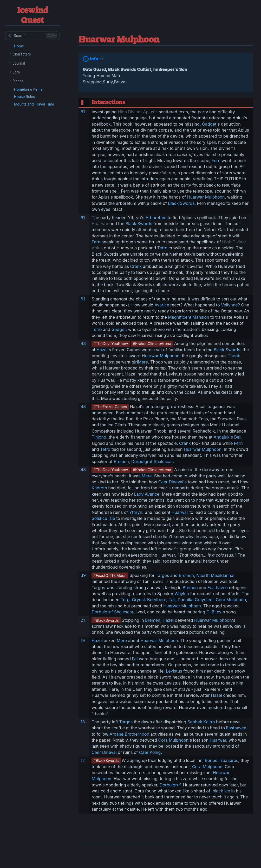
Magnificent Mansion (188, 317)
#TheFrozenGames (110, 407)
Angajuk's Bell (228, 437)
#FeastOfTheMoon (110, 575)
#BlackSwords (106, 620)
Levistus (174, 671)
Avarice (162, 305)
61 (83, 112)
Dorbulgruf (170, 785)
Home (19, 46)
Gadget (209, 124)
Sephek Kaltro (201, 722)
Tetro (162, 248)
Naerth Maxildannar (216, 575)
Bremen (121, 461)
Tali (172, 600)
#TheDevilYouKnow (111, 344)
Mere (143, 362)
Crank (136, 266)
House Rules (24, 97)
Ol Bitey (214, 612)
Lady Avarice (147, 494)
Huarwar (100, 224)
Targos (162, 575)
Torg (125, 600)
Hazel (102, 350)
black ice (221, 791)
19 (83, 641)
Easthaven (218, 588)
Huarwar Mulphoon (206, 197)
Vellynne (229, 305)
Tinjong (99, 437)
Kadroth (99, 488)
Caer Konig (150, 752)
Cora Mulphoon (231, 600)
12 (83, 760)
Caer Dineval (171, 482)
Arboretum (156, 218)
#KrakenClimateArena (152, 344)
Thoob (234, 356)
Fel (135, 659)
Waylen (182, 594)
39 (83, 575)
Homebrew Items (28, 89)
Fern (216, 161)
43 (83, 343)
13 (83, 722)
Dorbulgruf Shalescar (152, 461)
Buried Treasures (222, 760)
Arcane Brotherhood (129, 734)
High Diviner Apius (136, 112)
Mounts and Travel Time (34, 104)
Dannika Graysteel (196, 600)
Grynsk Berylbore (149, 600)
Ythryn (136, 512)
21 (83, 620)
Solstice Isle (103, 518)
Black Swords (181, 203)
